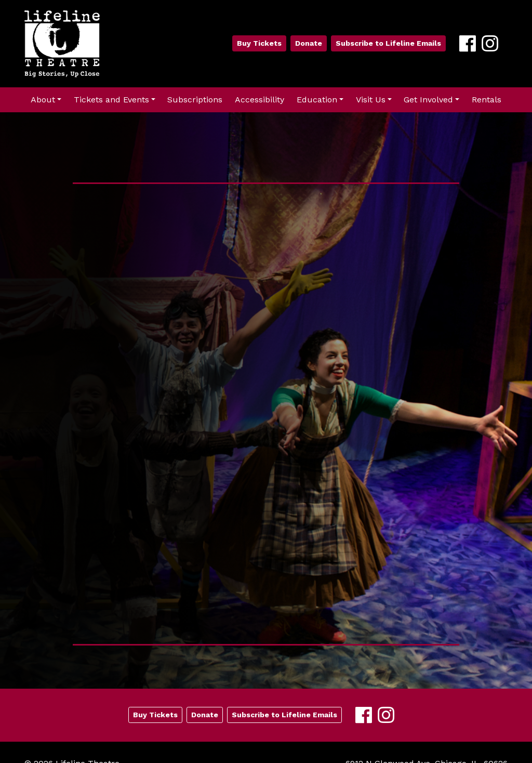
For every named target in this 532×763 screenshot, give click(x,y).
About (43, 100)
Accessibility (260, 100)
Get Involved (428, 100)
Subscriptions (195, 100)
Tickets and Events (111, 100)
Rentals (487, 100)
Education (317, 100)
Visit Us (371, 100)
